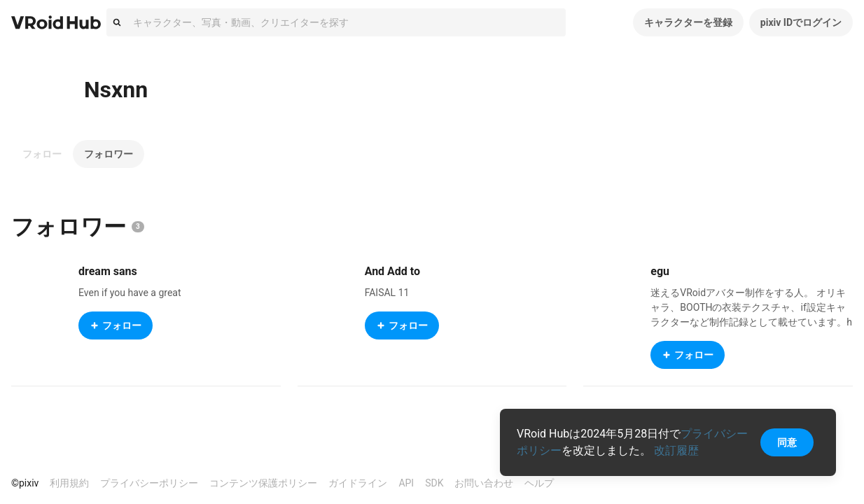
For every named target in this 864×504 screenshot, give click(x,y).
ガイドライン (358, 483)
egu (660, 271)
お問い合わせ (484, 483)
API (406, 483)
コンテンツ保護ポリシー (263, 483)
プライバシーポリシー (149, 483)
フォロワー (109, 154)
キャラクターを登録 (688, 22)
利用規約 (69, 483)
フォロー (42, 154)
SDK (434, 483)
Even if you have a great (130, 293)
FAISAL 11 (387, 293)
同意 (787, 442)
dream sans (108, 271)
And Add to (392, 271)
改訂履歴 (676, 450)
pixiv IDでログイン (801, 22)
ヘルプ (539, 483)
